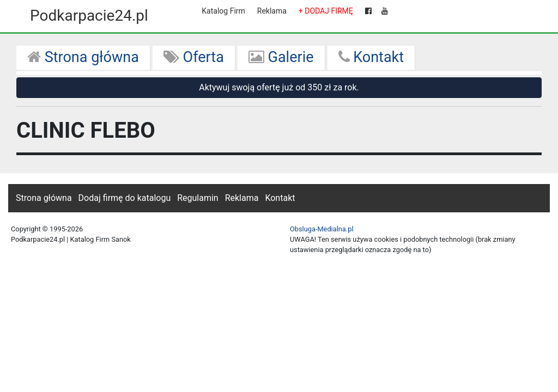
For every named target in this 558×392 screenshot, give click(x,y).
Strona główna (83, 57)
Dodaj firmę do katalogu (125, 198)
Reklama (272, 11)
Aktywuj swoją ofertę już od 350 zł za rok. (279, 87)
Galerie (281, 57)
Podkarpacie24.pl (89, 16)
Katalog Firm (223, 11)
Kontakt (371, 57)
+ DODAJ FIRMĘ (326, 11)
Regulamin (198, 198)
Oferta (194, 57)
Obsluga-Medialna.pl (322, 229)
